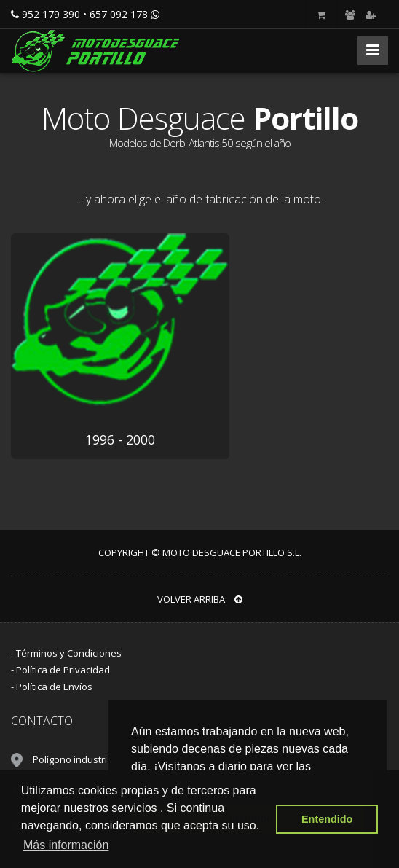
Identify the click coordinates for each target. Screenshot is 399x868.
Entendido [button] (327, 819)
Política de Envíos (54, 687)
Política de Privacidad (63, 670)
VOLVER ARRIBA (200, 599)
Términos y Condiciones (69, 653)
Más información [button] (66, 845)
